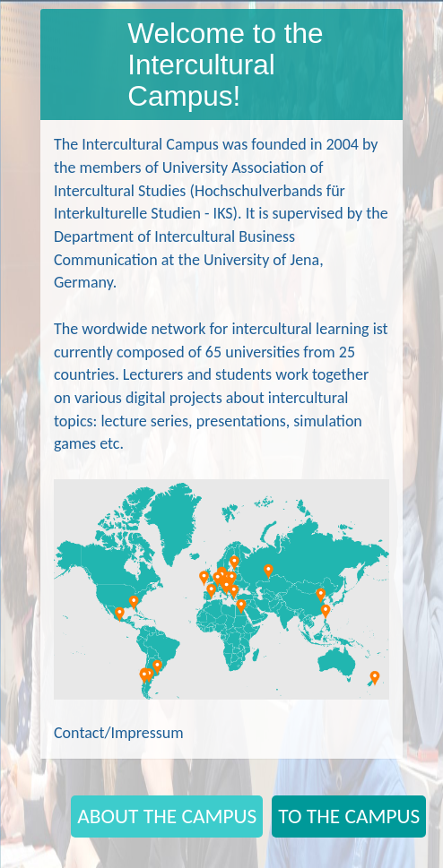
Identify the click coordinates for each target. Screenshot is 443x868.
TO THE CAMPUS (349, 816)
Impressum (147, 733)
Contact (79, 733)
